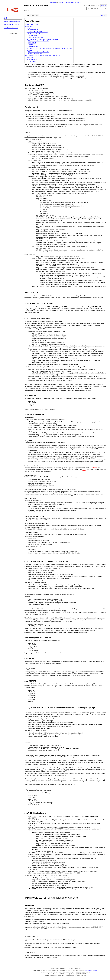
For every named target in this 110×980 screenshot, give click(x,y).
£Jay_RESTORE (33, 46)
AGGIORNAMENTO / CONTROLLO (37, 32)
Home (12, 10)
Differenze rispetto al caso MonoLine (39, 41)
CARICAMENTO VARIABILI (36, 37)
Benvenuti (53, 3)
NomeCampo (94, 468)
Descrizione (30, 58)
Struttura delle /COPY (32, 25)
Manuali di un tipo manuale (11, 25)
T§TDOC (84, 470)
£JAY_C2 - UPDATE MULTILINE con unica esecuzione (43, 39)
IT (6, 18)
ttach (32, 15)
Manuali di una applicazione (12, 21)
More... (103, 15)
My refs (104, 6)
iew (27, 15)
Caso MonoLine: (33, 36)
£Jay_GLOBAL (32, 45)
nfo (37, 15)
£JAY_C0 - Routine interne (34, 54)
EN (4, 18)
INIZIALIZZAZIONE (32, 30)
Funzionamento (30, 26)
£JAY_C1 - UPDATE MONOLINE (36, 34)
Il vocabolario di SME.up (11, 28)
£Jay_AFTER (32, 43)
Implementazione (32, 59)
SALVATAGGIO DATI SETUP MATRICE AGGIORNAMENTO (43, 56)
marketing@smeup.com (91, 970)
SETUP (29, 28)
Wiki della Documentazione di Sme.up (70, 3)
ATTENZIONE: (32, 61)
